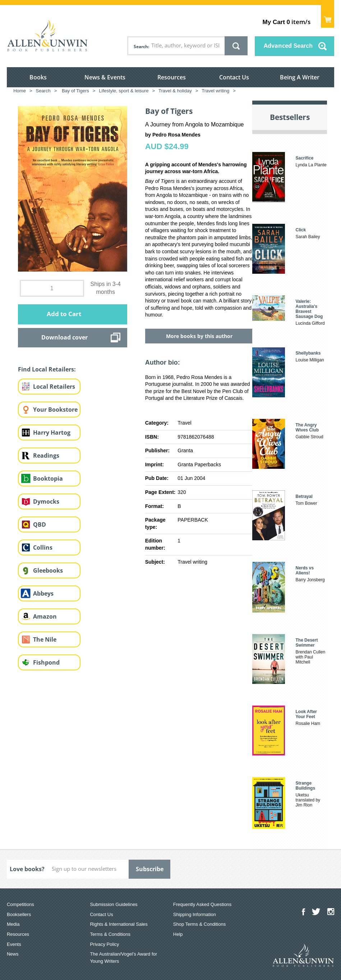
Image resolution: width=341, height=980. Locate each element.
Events (14, 944)
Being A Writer (300, 77)
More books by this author (199, 336)
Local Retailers (54, 387)
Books (38, 77)
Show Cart (328, 16)
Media (13, 924)
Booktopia (48, 479)
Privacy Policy (104, 944)
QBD (40, 524)
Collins (43, 547)
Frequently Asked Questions (202, 904)
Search (141, 47)
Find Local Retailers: (47, 369)
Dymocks (46, 501)
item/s (287, 22)
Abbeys (43, 593)
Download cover (64, 337)
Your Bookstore (55, 410)
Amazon (45, 616)
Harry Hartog (52, 433)
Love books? (27, 869)
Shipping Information (195, 914)
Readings (46, 456)
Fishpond (46, 662)
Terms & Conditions (110, 934)
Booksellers (19, 914)
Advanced (288, 46)
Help (178, 934)
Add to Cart (64, 314)
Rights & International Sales (119, 924)
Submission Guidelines (114, 904)
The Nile (45, 639)
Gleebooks (48, 570)
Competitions (20, 904)
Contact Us (234, 77)
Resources (172, 77)
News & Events (105, 77)
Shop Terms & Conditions (199, 924)
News (13, 954)
